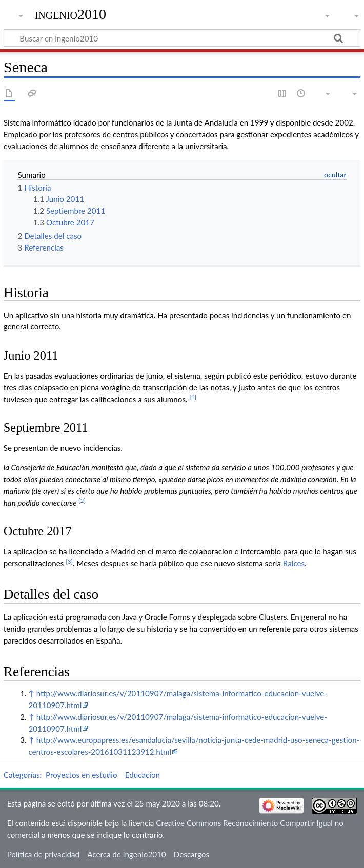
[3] (69, 561)
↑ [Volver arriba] (31, 693)
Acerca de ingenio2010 (126, 854)
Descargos (191, 854)
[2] (82, 500)
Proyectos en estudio (82, 775)
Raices (294, 563)
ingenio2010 (71, 14)
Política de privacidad (43, 854)
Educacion (143, 775)
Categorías (22, 775)
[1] (193, 397)
